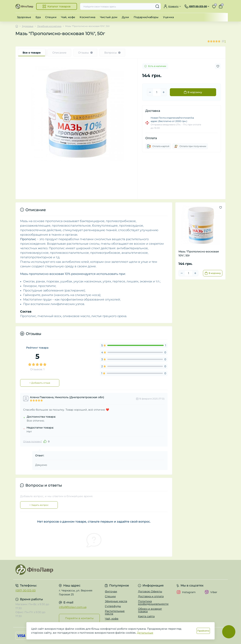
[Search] (157, 6)
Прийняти (203, 631)
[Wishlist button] (218, 66)
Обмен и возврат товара (150, 610)
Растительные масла (115, 612)
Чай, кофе (68, 17)
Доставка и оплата (151, 596)
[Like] (45, 441)
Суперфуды (113, 606)
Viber (211, 592)
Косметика (87, 17)
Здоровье (24, 17)
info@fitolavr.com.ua (73, 607)
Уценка (168, 17)
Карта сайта (146, 616)
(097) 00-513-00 (26, 590)
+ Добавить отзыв (40, 383)
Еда (38, 17)
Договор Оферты (150, 591)
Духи (125, 17)
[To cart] (213, 273)
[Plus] (164, 92)
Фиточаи (111, 591)
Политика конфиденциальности (153, 603)
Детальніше (145, 633)
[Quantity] (157, 92)
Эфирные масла (116, 601)
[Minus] (150, 92)
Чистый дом (109, 17)
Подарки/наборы (146, 17)
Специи (51, 17)
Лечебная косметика (49, 26)
